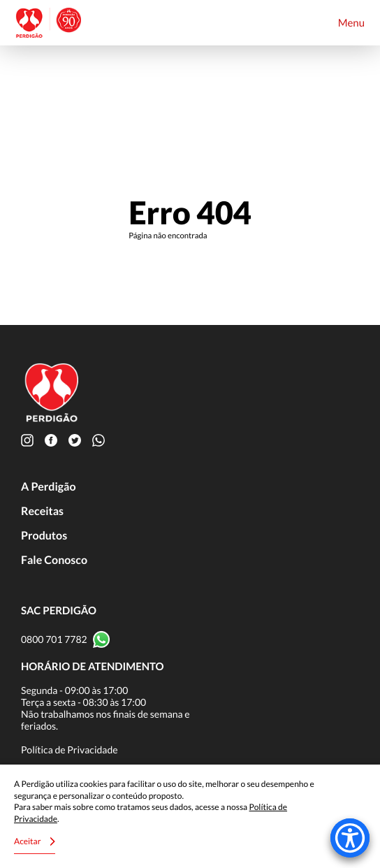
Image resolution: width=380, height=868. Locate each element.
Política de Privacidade (70, 750)
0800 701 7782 (54, 639)
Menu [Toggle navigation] (351, 23)
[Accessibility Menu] (350, 838)
